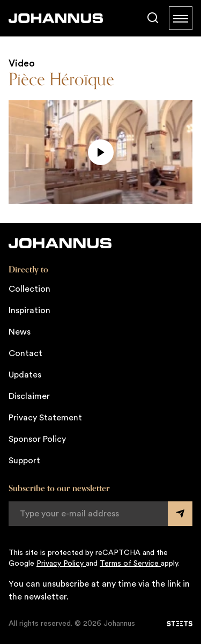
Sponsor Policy (37, 439)
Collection (29, 289)
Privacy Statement (45, 418)
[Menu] (181, 18)
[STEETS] (180, 624)
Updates (25, 375)
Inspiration (29, 310)
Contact (25, 353)
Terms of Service (130, 564)
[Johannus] (56, 18)
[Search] (153, 18)
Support (24, 461)
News (20, 332)
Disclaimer (29, 396)
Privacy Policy (61, 564)
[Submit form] (180, 514)
